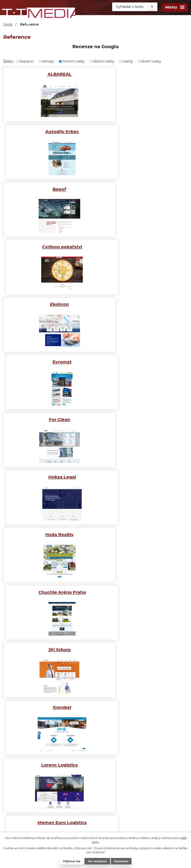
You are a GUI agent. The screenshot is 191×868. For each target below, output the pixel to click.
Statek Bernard (49, 650)
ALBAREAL (49, 74)
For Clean (49, 247)
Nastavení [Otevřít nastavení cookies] (122, 861)
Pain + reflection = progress (105, 814)
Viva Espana (142, 707)
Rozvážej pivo (142, 592)
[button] (3, 55)
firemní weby (74, 61)
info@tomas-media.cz (40, 811)
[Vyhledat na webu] (135, 7)
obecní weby (104, 61)
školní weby (151, 61)
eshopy (48, 61)
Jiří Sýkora (49, 362)
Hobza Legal (143, 247)
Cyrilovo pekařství (143, 131)
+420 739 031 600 (40, 794)
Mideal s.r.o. (49, 477)
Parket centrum (142, 535)
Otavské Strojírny (49, 535)
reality (128, 61)
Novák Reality (142, 477)
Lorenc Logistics (49, 419)
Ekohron (49, 189)
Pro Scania (49, 592)
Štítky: (8, 61)
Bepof (49, 131)
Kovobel (143, 362)
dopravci (27, 61)
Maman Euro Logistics (143, 419)
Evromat (143, 189)
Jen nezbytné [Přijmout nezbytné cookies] (97, 861)
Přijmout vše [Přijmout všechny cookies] (71, 861)
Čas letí (89, 820)
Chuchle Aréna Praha (143, 304)
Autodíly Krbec (143, 74)
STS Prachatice (143, 650)
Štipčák (49, 707)
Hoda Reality (49, 304)
